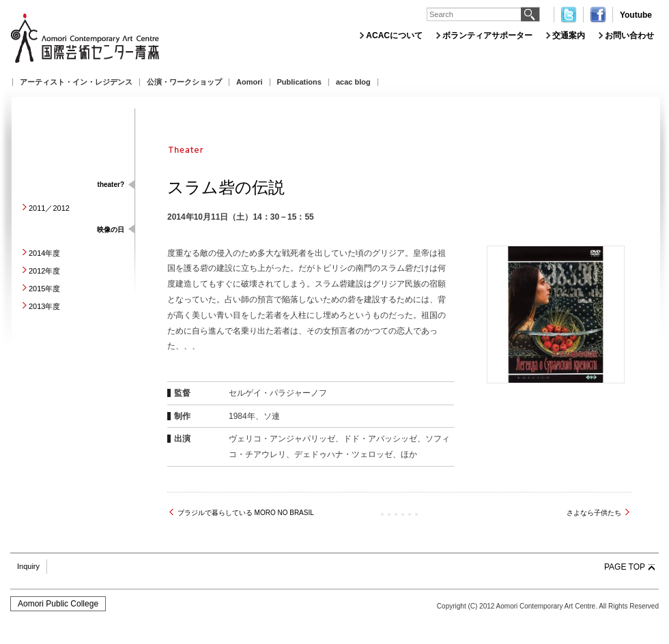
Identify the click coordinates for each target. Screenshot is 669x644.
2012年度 (44, 271)
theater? (111, 185)
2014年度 (44, 253)
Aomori (250, 82)
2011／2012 (49, 208)
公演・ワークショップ (184, 82)
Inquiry (28, 566)
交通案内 (569, 35)
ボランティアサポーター (487, 35)
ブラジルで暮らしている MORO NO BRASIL (246, 513)
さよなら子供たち (594, 513)
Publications (299, 82)
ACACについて (394, 35)
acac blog (353, 82)
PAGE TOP (625, 567)
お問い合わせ (629, 35)
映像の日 (111, 230)
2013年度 (44, 306)
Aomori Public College (58, 604)
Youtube (636, 15)
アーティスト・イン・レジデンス (76, 82)
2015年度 (44, 289)
